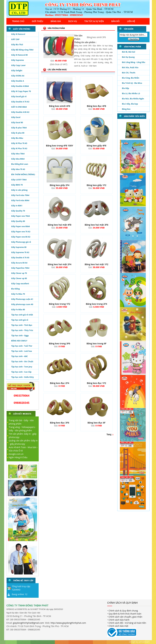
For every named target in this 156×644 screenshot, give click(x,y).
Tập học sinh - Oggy (20, 336)
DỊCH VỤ (73, 21)
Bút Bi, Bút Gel (129, 52)
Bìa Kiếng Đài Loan (20, 164)
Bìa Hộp (126, 88)
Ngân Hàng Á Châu (18, 457)
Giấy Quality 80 (18, 221)
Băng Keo (126, 109)
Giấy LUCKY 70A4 (19, 180)
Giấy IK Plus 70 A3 (19, 148)
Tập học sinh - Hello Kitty (23, 377)
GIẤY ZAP (15, 39)
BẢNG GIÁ (56, 21)
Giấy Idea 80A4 (18, 159)
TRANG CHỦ (18, 21)
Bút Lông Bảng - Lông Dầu (134, 62)
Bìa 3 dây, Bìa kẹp (130, 104)
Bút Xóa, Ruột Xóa (130, 67)
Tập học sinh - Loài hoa (22, 351)
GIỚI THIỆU (38, 21)
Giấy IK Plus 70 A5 (19, 143)
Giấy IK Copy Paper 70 (21, 91)
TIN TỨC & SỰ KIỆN (94, 21)
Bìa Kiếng (15, 289)
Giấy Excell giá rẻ (19, 97)
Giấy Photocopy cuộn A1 (22, 299)
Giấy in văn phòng (19, 190)
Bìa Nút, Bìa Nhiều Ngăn (133, 99)
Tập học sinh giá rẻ (20, 320)
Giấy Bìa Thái (17, 45)
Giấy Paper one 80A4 (21, 226)
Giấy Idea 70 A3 (18, 169)
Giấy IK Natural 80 (19, 55)
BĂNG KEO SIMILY (19, 341)
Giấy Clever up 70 (19, 273)
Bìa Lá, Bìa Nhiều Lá (131, 93)
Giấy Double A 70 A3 (20, 102)
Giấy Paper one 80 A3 (21, 237)
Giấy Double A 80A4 (20, 86)
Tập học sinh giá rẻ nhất (22, 315)
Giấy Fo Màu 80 (18, 310)
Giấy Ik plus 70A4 (19, 128)
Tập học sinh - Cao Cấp (21, 372)
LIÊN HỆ (131, 21)
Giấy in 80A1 (17, 206)
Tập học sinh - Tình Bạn (22, 325)
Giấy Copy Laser (19, 65)
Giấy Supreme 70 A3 (20, 252)
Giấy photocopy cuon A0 (22, 304)
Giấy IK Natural (18, 34)
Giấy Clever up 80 (19, 278)
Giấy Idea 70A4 (18, 154)
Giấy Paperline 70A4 (20, 268)
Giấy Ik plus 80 (18, 133)
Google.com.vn (16, 454)
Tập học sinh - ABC (20, 356)
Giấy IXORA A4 (18, 76)
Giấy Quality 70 (18, 211)
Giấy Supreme (18, 60)
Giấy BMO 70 (17, 185)
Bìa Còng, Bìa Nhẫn (131, 78)
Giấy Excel (16, 117)
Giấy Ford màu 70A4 (20, 195)
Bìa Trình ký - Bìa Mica (132, 83)
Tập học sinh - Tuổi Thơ (22, 346)
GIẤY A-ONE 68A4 (19, 107)
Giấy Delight (17, 71)
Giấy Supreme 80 (19, 247)
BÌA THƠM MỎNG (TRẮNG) (23, 174)
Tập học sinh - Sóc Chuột (22, 362)
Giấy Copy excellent (20, 284)
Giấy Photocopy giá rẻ (21, 242)
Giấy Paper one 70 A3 (21, 232)
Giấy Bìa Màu (17, 138)
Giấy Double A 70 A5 (20, 258)
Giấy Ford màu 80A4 (20, 200)
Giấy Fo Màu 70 (18, 294)
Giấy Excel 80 (17, 122)
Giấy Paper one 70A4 (21, 216)
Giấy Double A (18, 81)
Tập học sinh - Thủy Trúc (22, 330)
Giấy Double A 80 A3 (20, 112)
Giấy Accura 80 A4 (19, 263)
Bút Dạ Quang (128, 57)
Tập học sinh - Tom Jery (22, 367)
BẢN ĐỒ (115, 21)
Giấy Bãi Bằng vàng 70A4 (22, 50)
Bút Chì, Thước (129, 73)
